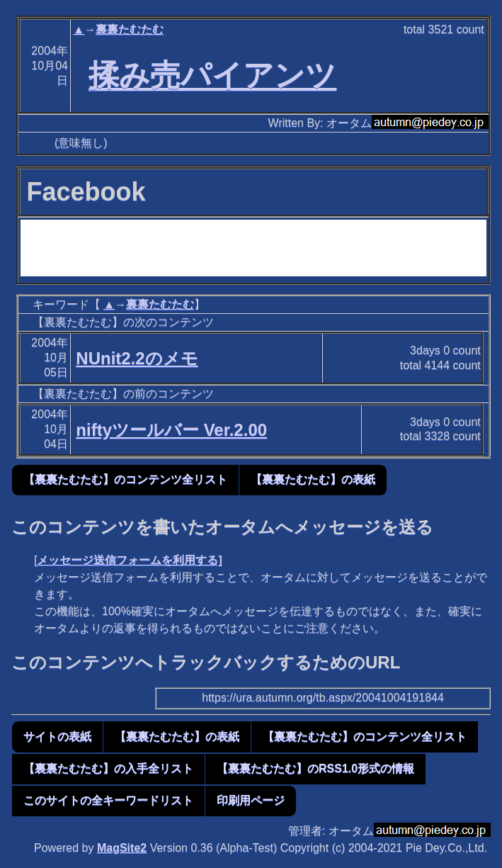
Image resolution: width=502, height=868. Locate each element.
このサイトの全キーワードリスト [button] (108, 800)
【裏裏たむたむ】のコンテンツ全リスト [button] (125, 479)
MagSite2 (122, 848)
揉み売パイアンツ (212, 75)
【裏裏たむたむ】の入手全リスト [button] (108, 768)
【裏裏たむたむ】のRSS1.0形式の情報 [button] (315, 768)
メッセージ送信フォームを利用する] (129, 560)
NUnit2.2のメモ (137, 358)
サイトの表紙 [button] (57, 737)
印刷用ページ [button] (251, 800)
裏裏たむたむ (130, 29)
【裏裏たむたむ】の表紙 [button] (313, 479)
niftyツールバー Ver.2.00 (171, 430)
